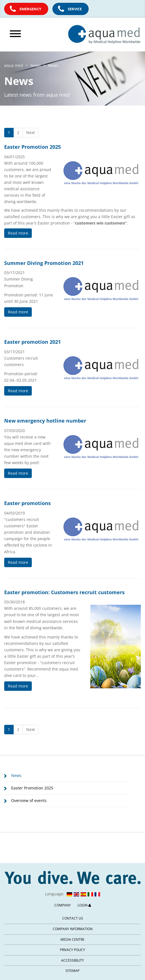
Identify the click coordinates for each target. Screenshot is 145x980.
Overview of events (29, 800)
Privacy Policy (72, 950)
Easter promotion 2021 (32, 342)
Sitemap (72, 971)
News (16, 775)
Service (75, 9)
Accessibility (72, 960)
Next (31, 132)
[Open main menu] (24, 34)
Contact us (73, 918)
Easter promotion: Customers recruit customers (64, 592)
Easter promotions (27, 503)
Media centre (72, 939)
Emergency (30, 9)
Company (63, 905)
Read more (18, 233)
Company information (73, 929)
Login (84, 905)
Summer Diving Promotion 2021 (44, 263)
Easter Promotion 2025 (32, 147)
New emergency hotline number (45, 421)
